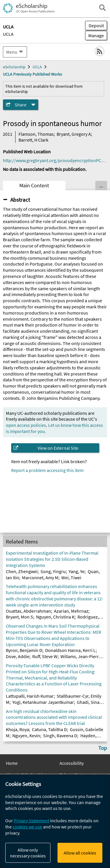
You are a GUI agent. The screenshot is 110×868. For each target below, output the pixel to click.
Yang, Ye (77, 571)
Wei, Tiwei (71, 577)
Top (103, 748)
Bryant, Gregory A (74, 134)
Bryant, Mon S (20, 617)
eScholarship (14, 67)
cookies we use (27, 827)
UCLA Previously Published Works (32, 74)
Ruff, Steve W (45, 656)
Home (12, 763)
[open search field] (102, 8)
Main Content (34, 186)
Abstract (20, 200)
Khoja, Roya (17, 729)
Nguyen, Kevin (26, 735)
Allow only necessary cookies (28, 853)
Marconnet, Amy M (40, 577)
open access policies (26, 425)
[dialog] (55, 821)
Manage (94, 35)
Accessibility (72, 763)
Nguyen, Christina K (55, 617)
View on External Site (58, 448)
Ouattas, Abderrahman (28, 611)
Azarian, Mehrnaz (71, 611)
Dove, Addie (18, 656)
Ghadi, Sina (88, 702)
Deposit (96, 26)
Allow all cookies (80, 853)
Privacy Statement (32, 821)
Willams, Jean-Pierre (81, 656)
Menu (12, 52)
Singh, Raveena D (60, 735)
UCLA (8, 34)
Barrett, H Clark (33, 140)
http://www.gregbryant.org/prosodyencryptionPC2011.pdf (55, 160)
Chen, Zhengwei (22, 571)
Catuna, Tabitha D (49, 729)
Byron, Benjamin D (24, 650)
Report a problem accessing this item (47, 470)
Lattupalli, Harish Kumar (30, 696)
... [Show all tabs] (101, 186)
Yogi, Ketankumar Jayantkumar (43, 702)
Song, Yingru (53, 571)
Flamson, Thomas (36, 134)
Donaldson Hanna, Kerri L (70, 650)
